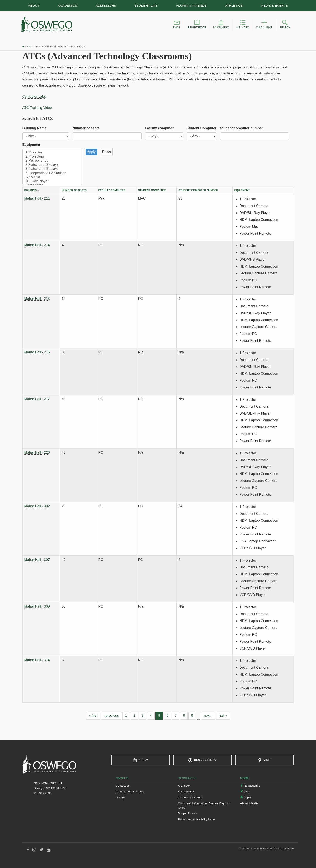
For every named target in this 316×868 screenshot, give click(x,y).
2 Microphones (52, 161)
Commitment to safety (130, 791)
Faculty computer (159, 128)
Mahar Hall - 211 (37, 198)
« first (93, 716)
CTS (30, 47)
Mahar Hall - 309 (37, 606)
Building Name (34, 128)
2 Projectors (52, 157)
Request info (202, 760)
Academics (67, 5)
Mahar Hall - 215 (37, 299)
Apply (141, 760)
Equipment (31, 145)
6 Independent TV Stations (52, 173)
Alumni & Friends (191, 5)
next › (208, 716)
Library (120, 798)
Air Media (52, 177)
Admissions (106, 5)
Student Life (146, 5)
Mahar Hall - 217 (37, 399)
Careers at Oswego (191, 798)
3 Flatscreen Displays (52, 169)
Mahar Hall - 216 (37, 352)
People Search (188, 813)
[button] (177, 25)
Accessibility (186, 791)
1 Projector (52, 152)
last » (223, 716)
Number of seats (86, 128)
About (34, 5)
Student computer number (241, 128)
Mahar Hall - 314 (37, 660)
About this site (249, 803)
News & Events (274, 5)
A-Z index (184, 786)
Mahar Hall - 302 (37, 506)
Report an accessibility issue (196, 819)
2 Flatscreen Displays (52, 165)
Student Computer (202, 128)
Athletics (234, 5)
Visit (265, 760)
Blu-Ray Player (52, 181)
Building (32, 190)
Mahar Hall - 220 (37, 453)
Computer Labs (34, 97)
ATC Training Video (37, 108)
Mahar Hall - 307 (37, 560)
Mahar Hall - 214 (37, 245)
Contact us (123, 786)
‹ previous (111, 716)
